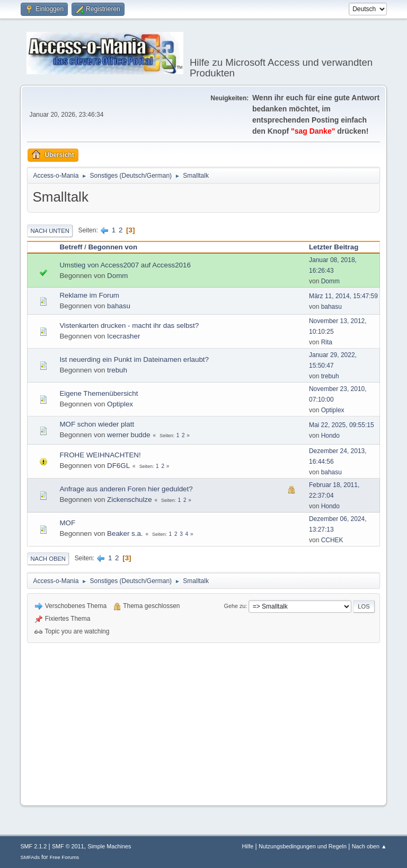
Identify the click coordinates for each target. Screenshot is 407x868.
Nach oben (48, 559)
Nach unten (50, 231)
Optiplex (120, 404)
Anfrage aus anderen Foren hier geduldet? (126, 489)
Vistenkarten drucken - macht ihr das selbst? (129, 325)
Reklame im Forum (89, 295)
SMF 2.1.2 (33, 846)
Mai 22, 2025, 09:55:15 (342, 425)
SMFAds (30, 857)
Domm (117, 276)
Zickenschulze (129, 500)
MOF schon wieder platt (97, 424)
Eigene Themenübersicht (99, 393)
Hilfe (248, 846)
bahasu (119, 306)
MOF (67, 523)
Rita (327, 342)
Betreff (71, 247)
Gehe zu (235, 606)
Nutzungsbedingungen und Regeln (303, 846)
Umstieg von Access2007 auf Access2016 (125, 265)
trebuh (117, 370)
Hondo (330, 436)
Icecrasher (123, 336)
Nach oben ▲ (369, 846)
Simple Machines (109, 846)
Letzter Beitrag (334, 247)
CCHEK (332, 540)
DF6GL (118, 466)
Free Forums (65, 857)
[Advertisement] (203, 723)
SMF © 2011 (68, 846)
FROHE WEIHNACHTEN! (100, 455)
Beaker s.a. (125, 533)
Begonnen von (113, 247)
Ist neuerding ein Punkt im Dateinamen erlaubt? (134, 359)
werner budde (129, 435)
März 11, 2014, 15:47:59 (343, 296)
